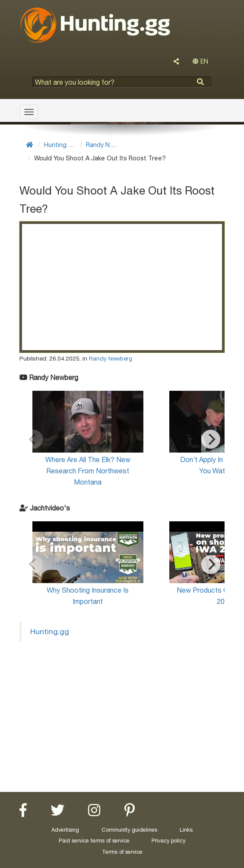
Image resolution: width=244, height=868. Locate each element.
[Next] (211, 439)
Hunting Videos (66, 145)
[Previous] (33, 439)
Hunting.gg (50, 631)
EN (200, 61)
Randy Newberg (109, 145)
